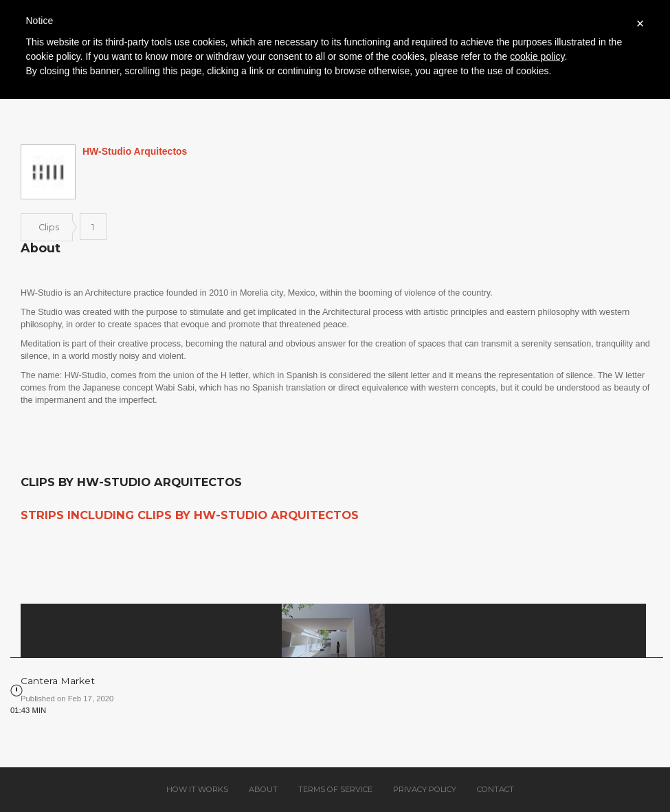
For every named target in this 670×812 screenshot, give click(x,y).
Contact (495, 789)
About (263, 789)
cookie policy (537, 56)
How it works (197, 789)
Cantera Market (58, 681)
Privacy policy (425, 789)
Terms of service (335, 789)
